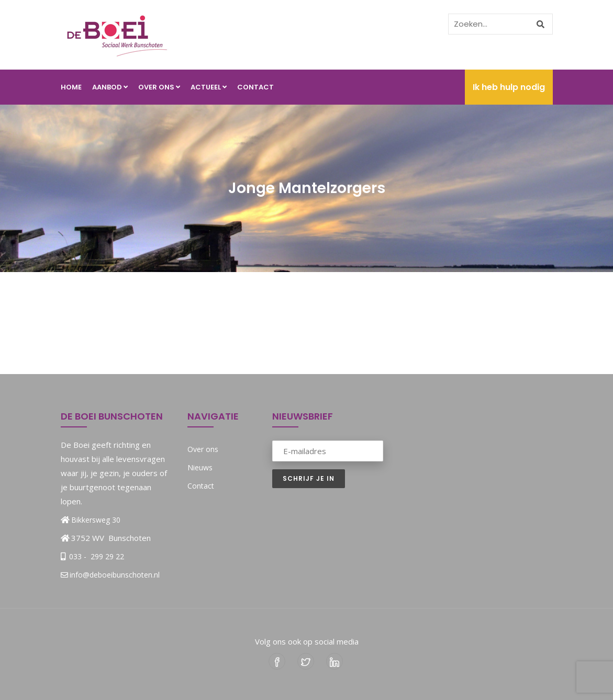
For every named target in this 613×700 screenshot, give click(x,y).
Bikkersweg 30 (96, 520)
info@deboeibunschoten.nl (110, 575)
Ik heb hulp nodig (509, 87)
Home (71, 87)
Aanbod (110, 87)
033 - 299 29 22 (96, 556)
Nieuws (200, 467)
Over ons (159, 87)
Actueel (209, 87)
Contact (255, 87)
